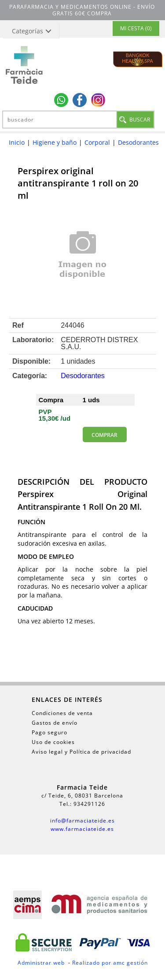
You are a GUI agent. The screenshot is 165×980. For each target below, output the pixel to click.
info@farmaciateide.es (82, 821)
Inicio (17, 142)
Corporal (97, 142)
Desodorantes (138, 142)
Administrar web (41, 963)
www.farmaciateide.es (82, 829)
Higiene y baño (55, 142)
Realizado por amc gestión (110, 963)
